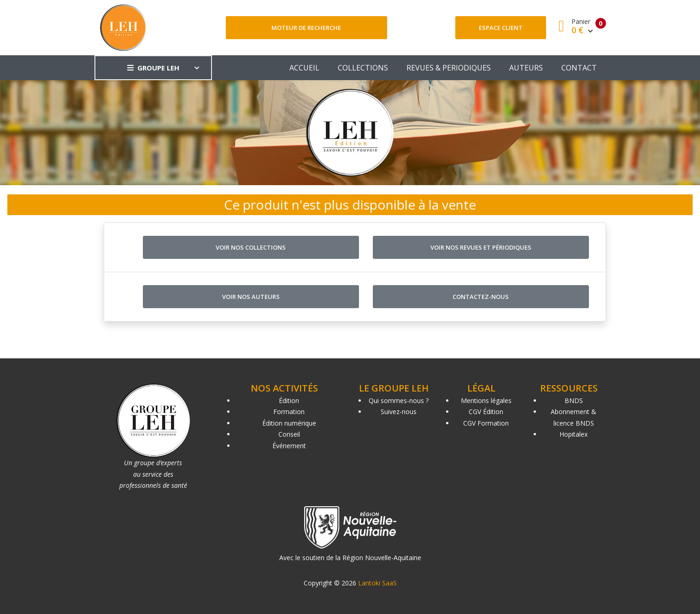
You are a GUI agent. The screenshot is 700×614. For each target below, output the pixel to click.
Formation (289, 412)
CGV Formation (486, 423)
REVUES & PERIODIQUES (449, 68)
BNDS (574, 401)
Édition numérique (289, 423)
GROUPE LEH (153, 68)
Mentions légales (486, 401)
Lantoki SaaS (377, 583)
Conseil (289, 434)
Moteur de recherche (306, 28)
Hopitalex (574, 434)
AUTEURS (526, 68)
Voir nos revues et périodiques (481, 247)
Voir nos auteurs (251, 297)
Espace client (501, 28)
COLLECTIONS (363, 68)
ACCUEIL (304, 68)
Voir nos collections (251, 247)
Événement (289, 446)
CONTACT (579, 68)
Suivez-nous (399, 412)
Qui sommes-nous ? (399, 401)
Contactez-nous (481, 297)
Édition (289, 401)
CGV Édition (486, 412)
